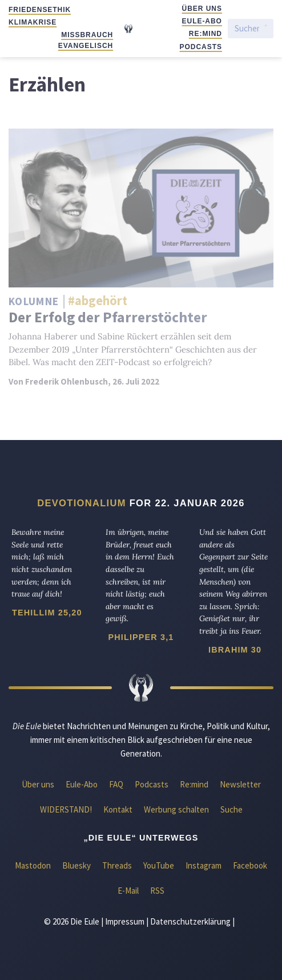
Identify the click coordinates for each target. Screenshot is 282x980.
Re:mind (206, 34)
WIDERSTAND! (66, 809)
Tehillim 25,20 (47, 613)
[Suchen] (247, 28)
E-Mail (128, 891)
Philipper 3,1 (141, 637)
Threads (117, 865)
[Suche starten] (266, 29)
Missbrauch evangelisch (86, 40)
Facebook (250, 865)
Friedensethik (40, 10)
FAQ (116, 784)
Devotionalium (82, 503)
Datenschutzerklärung (190, 921)
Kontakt (118, 809)
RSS (157, 891)
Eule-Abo (202, 21)
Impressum (125, 921)
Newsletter (240, 784)
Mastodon (33, 865)
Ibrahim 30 (235, 650)
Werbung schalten (176, 809)
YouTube (159, 865)
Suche (231, 809)
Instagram (204, 865)
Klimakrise (33, 22)
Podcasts (201, 47)
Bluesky (76, 865)
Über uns (202, 9)
